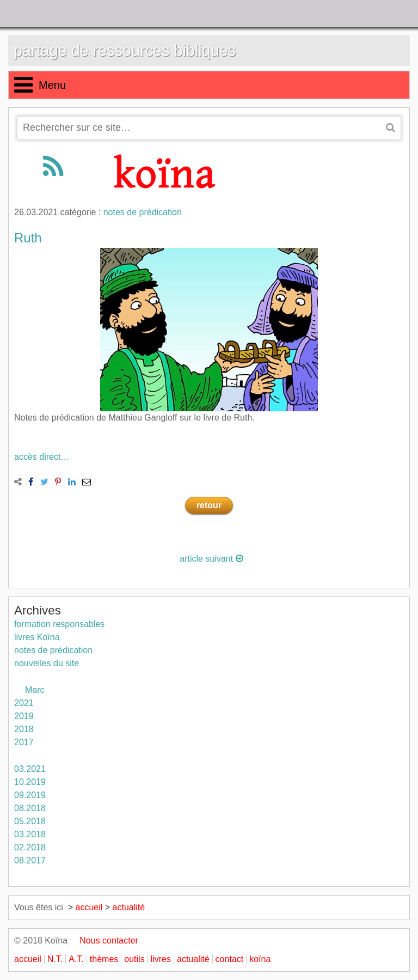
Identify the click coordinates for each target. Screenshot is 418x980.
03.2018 (30, 834)
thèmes (104, 959)
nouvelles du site (47, 663)
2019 (24, 716)
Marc (35, 690)
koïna (260, 959)
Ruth (28, 238)
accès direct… (42, 457)
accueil (89, 907)
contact (230, 959)
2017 (24, 742)
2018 (24, 729)
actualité (129, 907)
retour (209, 505)
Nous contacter (104, 941)
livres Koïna (37, 637)
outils (134, 959)
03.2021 (30, 769)
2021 (24, 703)
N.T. (55, 959)
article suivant (211, 559)
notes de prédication (143, 212)
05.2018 (30, 821)
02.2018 (30, 847)
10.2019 (30, 782)
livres (161, 959)
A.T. (76, 959)
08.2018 (30, 808)
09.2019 (30, 795)
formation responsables (59, 624)
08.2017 (30, 860)
